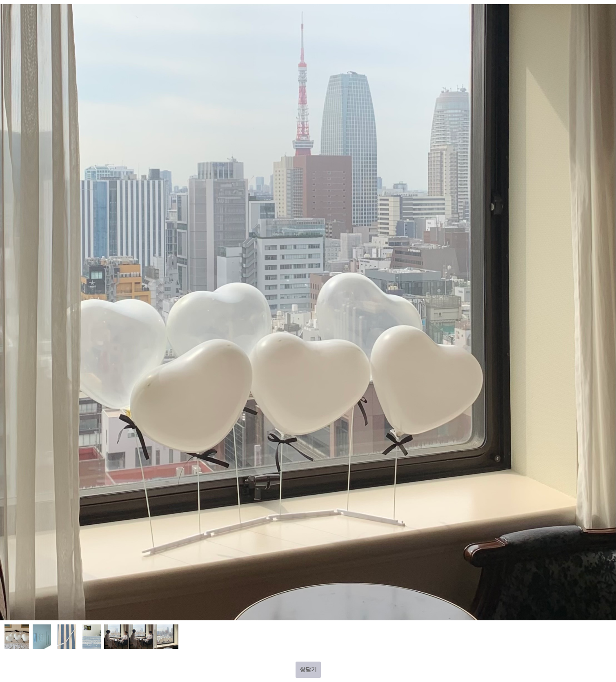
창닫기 (308, 669)
